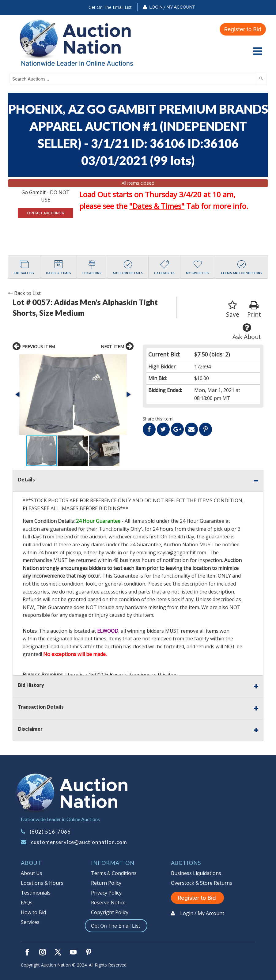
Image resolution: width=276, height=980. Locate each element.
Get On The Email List (110, 7)
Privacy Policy (106, 893)
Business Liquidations (196, 873)
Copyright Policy (110, 912)
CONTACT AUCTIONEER (45, 213)
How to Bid (33, 912)
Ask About (247, 332)
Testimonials (36, 893)
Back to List (24, 293)
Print (254, 309)
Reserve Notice (108, 903)
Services (30, 922)
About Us (32, 873)
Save (233, 309)
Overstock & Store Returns (202, 883)
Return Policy (106, 883)
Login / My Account (172, 7)
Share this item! (158, 419)
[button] (18, 394)
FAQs (27, 903)
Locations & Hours (42, 883)
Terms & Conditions (114, 873)
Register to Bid (242, 29)
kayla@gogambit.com (182, 552)
